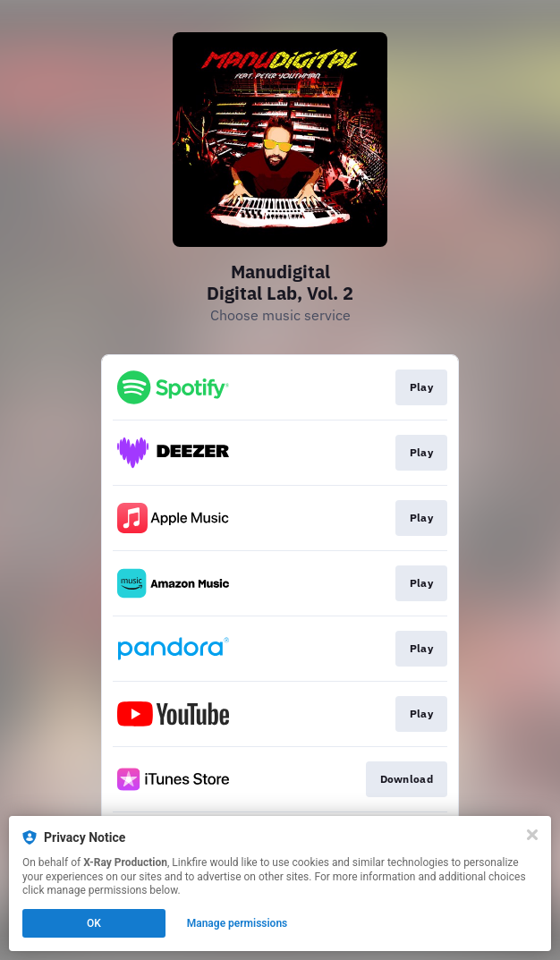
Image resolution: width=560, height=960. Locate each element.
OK (94, 923)
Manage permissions (238, 923)
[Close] (532, 835)
